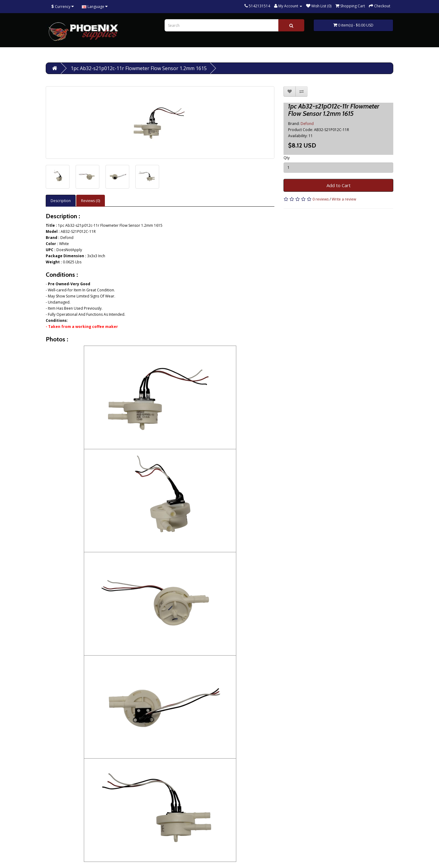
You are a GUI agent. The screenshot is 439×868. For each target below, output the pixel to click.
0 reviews (321, 199)
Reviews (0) (91, 201)
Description (61, 201)
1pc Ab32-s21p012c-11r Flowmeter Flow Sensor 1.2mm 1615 (139, 68)
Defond (307, 124)
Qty (287, 158)
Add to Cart (339, 185)
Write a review (344, 199)
